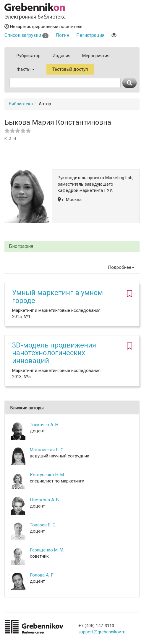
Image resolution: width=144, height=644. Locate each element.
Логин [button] (62, 35)
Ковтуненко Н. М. (47, 475)
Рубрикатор (29, 56)
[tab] (72, 247)
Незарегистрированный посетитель (43, 27)
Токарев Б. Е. (43, 525)
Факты (26, 69)
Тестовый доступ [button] (70, 69)
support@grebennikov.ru (102, 632)
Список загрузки (26, 35)
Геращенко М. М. (47, 550)
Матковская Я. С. (47, 450)
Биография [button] (21, 246)
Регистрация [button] (90, 35)
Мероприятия (96, 56)
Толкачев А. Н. (45, 425)
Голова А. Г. (42, 575)
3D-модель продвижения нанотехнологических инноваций (54, 353)
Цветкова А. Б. (45, 500)
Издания (61, 56)
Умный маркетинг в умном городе (58, 297)
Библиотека (21, 104)
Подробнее (121, 267)
